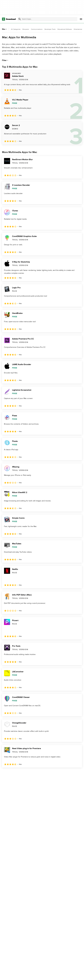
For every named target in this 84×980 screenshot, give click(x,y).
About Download (61, 975)
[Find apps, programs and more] (47, 19)
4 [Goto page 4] (24, 773)
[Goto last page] (77, 773)
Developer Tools (50, 29)
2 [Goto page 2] (11, 773)
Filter (5, 60)
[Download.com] (9, 19)
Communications (37, 29)
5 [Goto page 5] (31, 773)
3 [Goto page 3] (18, 773)
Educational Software (65, 29)
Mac (5, 29)
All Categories (16, 29)
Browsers (26, 29)
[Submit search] (20, 19)
